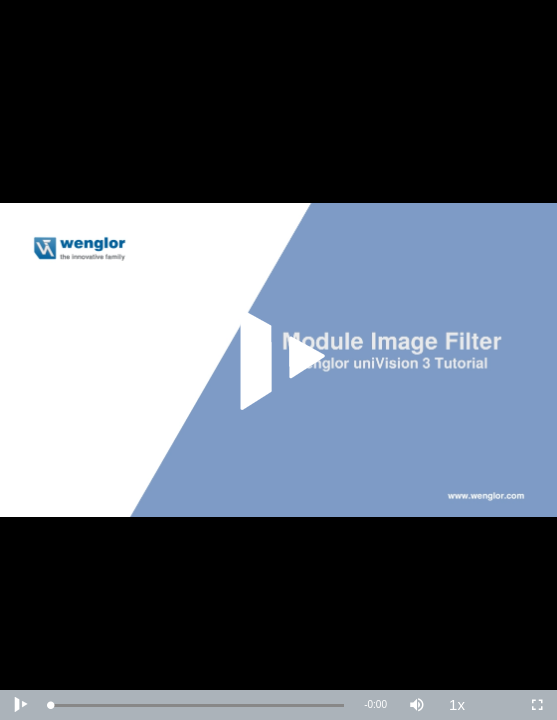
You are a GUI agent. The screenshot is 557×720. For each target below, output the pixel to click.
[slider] (197, 705)
